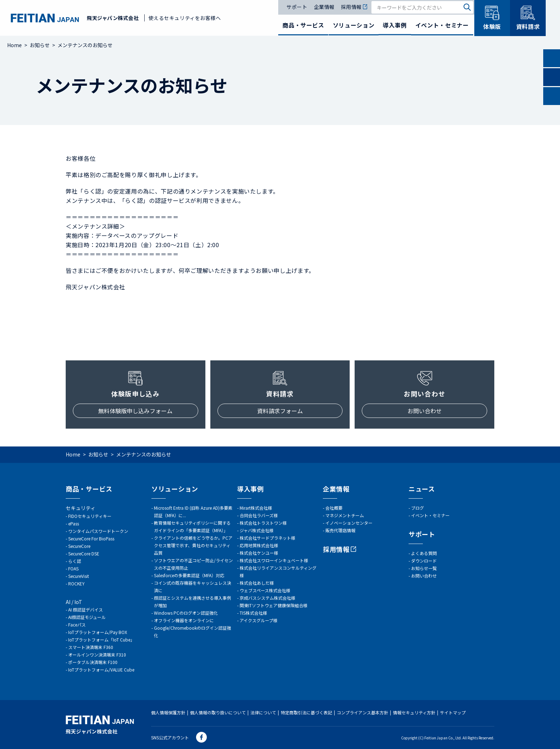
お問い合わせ (425, 411)
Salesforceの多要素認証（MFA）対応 (189, 575)
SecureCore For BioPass (91, 538)
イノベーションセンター (349, 523)
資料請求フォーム (280, 411)
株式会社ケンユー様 (259, 553)
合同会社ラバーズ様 (259, 515)
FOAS (73, 568)
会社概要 (334, 508)
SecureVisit (79, 576)
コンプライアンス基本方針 (362, 712)
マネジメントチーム (345, 515)
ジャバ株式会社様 (257, 530)
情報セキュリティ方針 (414, 712)
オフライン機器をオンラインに (184, 620)
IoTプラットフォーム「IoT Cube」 (101, 640)
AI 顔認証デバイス (86, 610)
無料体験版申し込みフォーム (135, 411)
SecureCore (79, 546)
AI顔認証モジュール (87, 617)
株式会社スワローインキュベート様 (274, 560)
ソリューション (354, 25)
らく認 (75, 561)
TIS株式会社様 (253, 613)
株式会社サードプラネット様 (267, 538)
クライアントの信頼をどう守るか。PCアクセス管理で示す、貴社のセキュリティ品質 (193, 545)
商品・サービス (303, 25)
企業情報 (324, 7)
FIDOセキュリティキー (90, 516)
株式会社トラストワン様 (263, 523)
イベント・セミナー (442, 25)
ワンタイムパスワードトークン (98, 531)
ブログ (417, 508)
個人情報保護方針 (168, 712)
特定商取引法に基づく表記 (306, 712)
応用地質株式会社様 (259, 545)
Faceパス (77, 625)
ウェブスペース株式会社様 (265, 590)
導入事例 (395, 25)
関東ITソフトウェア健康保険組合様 (274, 605)
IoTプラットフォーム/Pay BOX (98, 632)
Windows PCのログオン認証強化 (186, 613)
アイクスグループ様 (259, 620)
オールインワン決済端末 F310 (97, 655)
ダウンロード (424, 561)
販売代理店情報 (340, 530)
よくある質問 (424, 553)
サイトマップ (453, 712)
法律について (263, 712)
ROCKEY (76, 583)
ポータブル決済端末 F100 (93, 662)
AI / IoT (74, 602)
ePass (74, 523)
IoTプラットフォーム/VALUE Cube (101, 670)
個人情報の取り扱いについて (218, 712)
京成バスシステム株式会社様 (267, 598)
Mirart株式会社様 (256, 508)
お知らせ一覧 (424, 568)
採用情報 (354, 7)
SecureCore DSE (84, 553)
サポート (297, 7)
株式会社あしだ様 (257, 583)
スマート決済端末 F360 (91, 647)
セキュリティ (81, 508)
